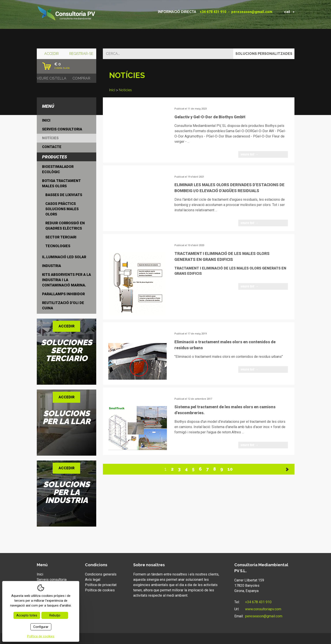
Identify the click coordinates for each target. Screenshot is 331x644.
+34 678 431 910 (213, 12)
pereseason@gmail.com (252, 12)
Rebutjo (55, 615)
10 (230, 469)
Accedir (52, 54)
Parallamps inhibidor (63, 294)
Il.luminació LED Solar (64, 257)
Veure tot (250, 154)
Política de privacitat (101, 585)
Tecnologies (58, 246)
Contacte (52, 147)
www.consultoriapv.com (263, 609)
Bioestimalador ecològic (58, 169)
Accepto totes (27, 615)
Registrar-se (81, 54)
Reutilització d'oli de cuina (63, 305)
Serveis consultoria (62, 129)
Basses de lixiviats (64, 195)
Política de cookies (100, 590)
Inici (112, 90)
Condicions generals (101, 574)
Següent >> (288, 469)
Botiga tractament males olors (61, 183)
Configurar (41, 627)
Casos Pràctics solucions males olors (62, 209)
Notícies (125, 90)
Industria (52, 266)
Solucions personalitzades (264, 54)
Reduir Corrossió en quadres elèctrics (65, 226)
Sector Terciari (61, 237)
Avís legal (93, 580)
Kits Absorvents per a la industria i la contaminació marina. (67, 280)
